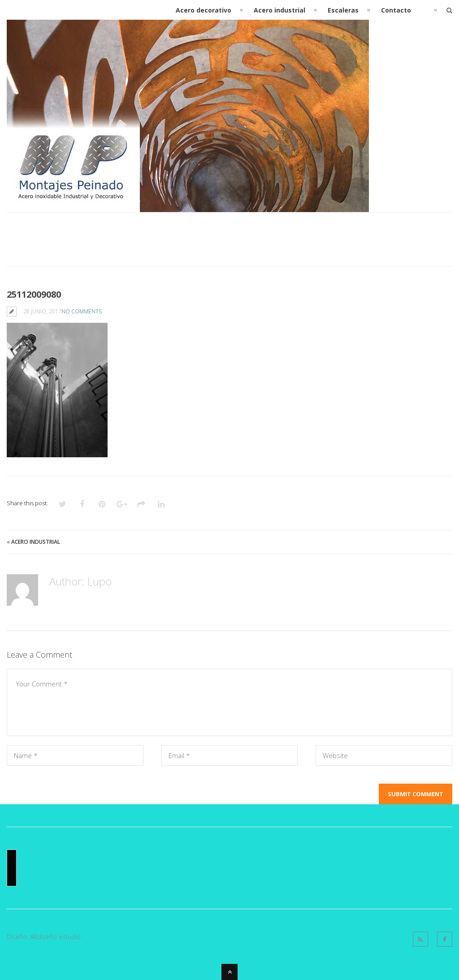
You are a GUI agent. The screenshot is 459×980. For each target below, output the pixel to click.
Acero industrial (36, 542)
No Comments (82, 311)
